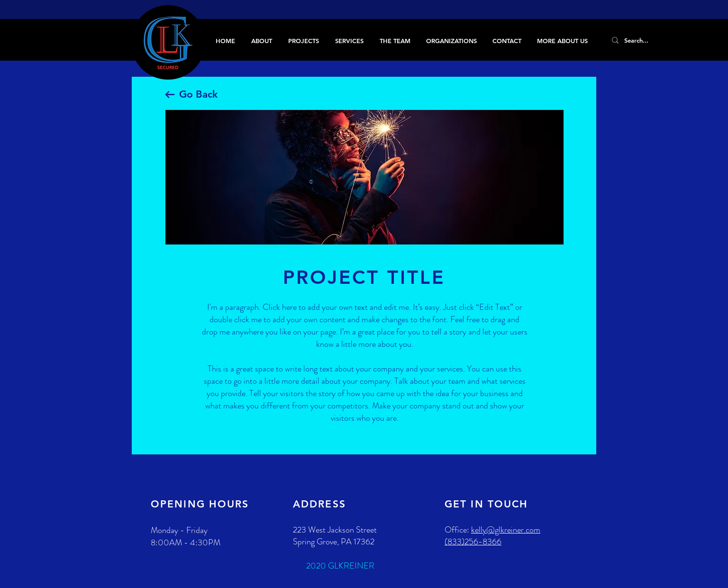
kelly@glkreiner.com (506, 530)
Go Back (198, 94)
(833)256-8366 (473, 542)
